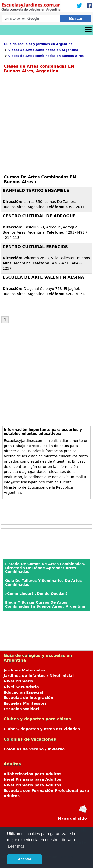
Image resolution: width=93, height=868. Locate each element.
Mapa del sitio (72, 818)
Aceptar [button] (25, 859)
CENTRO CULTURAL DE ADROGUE (39, 216)
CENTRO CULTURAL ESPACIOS (35, 247)
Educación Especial (23, 692)
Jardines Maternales (24, 670)
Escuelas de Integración (29, 698)
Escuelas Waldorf (21, 709)
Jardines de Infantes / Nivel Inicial (39, 676)
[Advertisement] (46, 123)
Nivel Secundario (21, 687)
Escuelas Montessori (25, 703)
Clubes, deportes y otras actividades (42, 729)
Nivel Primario (18, 681)
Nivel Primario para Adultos (32, 779)
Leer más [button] (16, 846)
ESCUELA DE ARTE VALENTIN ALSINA (43, 277)
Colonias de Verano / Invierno (34, 749)
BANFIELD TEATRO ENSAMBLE (36, 190)
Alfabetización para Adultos (32, 774)
